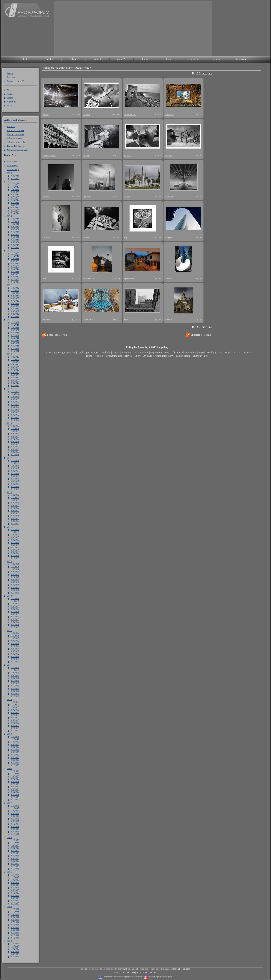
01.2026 (15, 178)
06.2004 (15, 925)
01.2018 (15, 454)
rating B (121, 59)
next (204, 73)
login (26, 59)
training (217, 59)
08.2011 (15, 678)
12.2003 (15, 944)
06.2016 (15, 510)
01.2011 (15, 696)
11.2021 (15, 325)
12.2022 (15, 288)
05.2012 (15, 651)
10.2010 (15, 707)
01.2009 (15, 765)
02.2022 (15, 314)
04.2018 (15, 447)
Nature (95, 353)
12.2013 (15, 598)
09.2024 (15, 226)
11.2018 (15, 428)
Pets (206, 356)
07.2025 (15, 197)
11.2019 (15, 394)
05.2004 (15, 927)
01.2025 (15, 213)
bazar (169, 59)
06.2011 (15, 683)
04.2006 (15, 861)
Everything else (114, 356)
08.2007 (15, 816)
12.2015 (15, 529)
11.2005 (15, 877)
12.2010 (15, 702)
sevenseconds (49, 155)
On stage (147, 356)
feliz (126, 320)
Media (50, 59)
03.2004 (15, 932)
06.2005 (15, 890)
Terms (10, 98)
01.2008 (15, 800)
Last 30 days (13, 169)
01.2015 (15, 558)
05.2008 (15, 789)
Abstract (99, 356)
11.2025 (15, 187)
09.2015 (15, 537)
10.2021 (15, 327)
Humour (197, 356)
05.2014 (15, 582)
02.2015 (15, 555)
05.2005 (15, 893)
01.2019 (15, 420)
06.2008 (15, 787)
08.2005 (15, 885)
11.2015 (15, 532)
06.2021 (15, 338)
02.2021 (15, 348)
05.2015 (15, 548)
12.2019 (15, 391)
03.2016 (15, 518)
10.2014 (15, 569)
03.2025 (15, 208)
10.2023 (15, 258)
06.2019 (15, 407)
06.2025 (15, 200)
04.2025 (15, 205)
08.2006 (15, 850)
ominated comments (17, 150)
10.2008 (15, 776)
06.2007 (15, 821)
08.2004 (15, 919)
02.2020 (15, 383)
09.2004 (15, 917)
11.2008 (15, 774)
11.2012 (15, 635)
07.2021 (15, 335)
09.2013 (15, 606)
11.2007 (15, 808)
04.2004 (15, 930)
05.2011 (15, 686)
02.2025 (15, 210)
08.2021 (15, 333)
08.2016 (15, 505)
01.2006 (15, 869)
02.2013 (15, 624)
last (210, 73)
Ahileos (46, 320)
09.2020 (15, 365)
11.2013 (15, 601)
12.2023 (15, 253)
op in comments (15, 134)
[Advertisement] (86, 28)
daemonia (170, 114)
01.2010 (15, 731)
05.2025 (15, 202)
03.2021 (15, 346)
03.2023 (15, 277)
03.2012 (15, 656)
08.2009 (15, 747)
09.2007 (15, 813)
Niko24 (128, 155)
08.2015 (15, 540)
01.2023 (15, 282)
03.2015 (15, 553)
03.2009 (15, 760)
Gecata (168, 279)
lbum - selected (15, 138)
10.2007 (15, 811)
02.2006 (15, 866)
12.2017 (15, 460)
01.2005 (15, 903)
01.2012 (15, 662)
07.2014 (15, 577)
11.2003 (15, 946)
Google (207, 335)
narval (45, 114)
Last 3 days (12, 165)
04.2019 (15, 412)
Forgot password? (15, 81)
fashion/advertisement (184, 353)
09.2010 (15, 710)
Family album (183, 356)
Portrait (71, 353)
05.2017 (15, 478)
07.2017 (15, 473)
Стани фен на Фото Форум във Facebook (122, 977)
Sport (138, 356)
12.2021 (15, 322)
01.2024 (15, 247)
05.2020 (15, 375)
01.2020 (15, 385)
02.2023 (15, 279)
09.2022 (15, 295)
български (241, 59)
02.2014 (15, 590)
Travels (129, 356)
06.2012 (15, 648)
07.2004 (15, 922)
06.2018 (15, 441)
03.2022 (15, 311)
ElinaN (168, 320)
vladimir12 (89, 279)
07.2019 (15, 404)
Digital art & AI (233, 353)
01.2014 (15, 592)
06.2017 (15, 476)
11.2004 (15, 912)
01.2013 (15, 627)
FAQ (9, 106)
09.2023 (15, 261)
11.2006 (15, 843)
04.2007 (15, 826)
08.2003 (15, 954)
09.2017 (15, 468)
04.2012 (15, 654)
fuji (126, 238)
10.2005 (15, 880)
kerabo (46, 196)
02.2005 (15, 901)
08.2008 (15, 781)
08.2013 (15, 609)
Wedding (212, 353)
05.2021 (15, 340)
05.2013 (15, 617)
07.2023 (15, 266)
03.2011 (15, 691)
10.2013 (15, 604)
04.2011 (15, 688)
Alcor (127, 196)
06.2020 (15, 372)
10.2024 (15, 224)
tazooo (87, 114)
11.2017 (15, 463)
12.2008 (15, 771)
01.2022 (15, 316)
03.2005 (15, 898)
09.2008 (15, 779)
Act (221, 353)
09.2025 (15, 192)
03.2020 (15, 380)
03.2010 (15, 725)
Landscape (83, 353)
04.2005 (15, 895)
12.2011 (15, 667)
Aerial (201, 353)
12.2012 (15, 633)
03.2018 (15, 449)
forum (145, 59)
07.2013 (15, 611)
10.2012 (15, 638)
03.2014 (15, 587)
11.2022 (15, 290)
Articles (11, 94)
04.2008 (15, 792)
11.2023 (15, 256)
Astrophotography (164, 356)
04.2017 (15, 481)
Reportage (59, 353)
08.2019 (15, 402)
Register (11, 77)
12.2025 (15, 184)
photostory (193, 59)
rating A (97, 59)
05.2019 (15, 409)
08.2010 (15, 712)
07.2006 (15, 853)
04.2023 (15, 274)
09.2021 (15, 330)
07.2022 (15, 301)
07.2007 (15, 818)
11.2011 (15, 670)
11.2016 (15, 497)
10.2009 (15, 742)
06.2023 (15, 269)
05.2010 (15, 720)
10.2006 (15, 845)
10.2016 (15, 500)
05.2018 (15, 444)
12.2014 (15, 564)
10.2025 (15, 189)
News (10, 90)
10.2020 (15, 362)
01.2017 (15, 489)
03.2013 (15, 622)
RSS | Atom (61, 335)
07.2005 (15, 888)
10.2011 (15, 673)
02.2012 (15, 659)
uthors (11, 126)
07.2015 (15, 542)
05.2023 (15, 271)
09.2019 (15, 399)
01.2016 (15, 523)
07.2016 (15, 508)
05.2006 (15, 858)
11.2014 (15, 566)
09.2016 (15, 503)
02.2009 (15, 762)
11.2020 (15, 359)
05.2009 (15, 755)
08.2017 (15, 471)
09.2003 (15, 951)
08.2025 (15, 195)
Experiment (156, 353)
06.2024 (15, 234)
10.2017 (15, 465)
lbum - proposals (16, 142)
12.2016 (15, 495)
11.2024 (15, 221)
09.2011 (15, 675)
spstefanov (129, 279)
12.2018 (15, 426)
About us (11, 102)
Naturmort (127, 353)
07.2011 (15, 680)
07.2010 (15, 715)
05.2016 (15, 513)
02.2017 (15, 486)
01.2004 (15, 938)
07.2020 (15, 370)
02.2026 (15, 176)
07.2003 (15, 957)
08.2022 (15, 298)
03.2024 (15, 242)
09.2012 (15, 641)
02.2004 (15, 935)
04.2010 (15, 723)
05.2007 (15, 824)
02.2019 (15, 417)
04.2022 (15, 309)
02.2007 (15, 832)
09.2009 (15, 744)
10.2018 (15, 431)
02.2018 (15, 452)
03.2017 (15, 484)
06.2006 (15, 856)
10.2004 (15, 914)
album (73, 59)
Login (10, 73)
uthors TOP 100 (15, 130)
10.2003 (15, 949)
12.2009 (15, 736)
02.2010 (15, 728)
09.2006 (15, 848)
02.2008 (15, 797)
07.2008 (15, 784)
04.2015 (15, 550)
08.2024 (15, 229)
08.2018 (15, 436)
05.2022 (15, 306)
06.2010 (15, 718)
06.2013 (15, 614)
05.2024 (15, 237)
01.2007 (15, 834)
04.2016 (15, 516)
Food (168, 353)
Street (48, 353)
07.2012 (15, 646)
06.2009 (15, 752)
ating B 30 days (15, 146)
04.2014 (15, 585)
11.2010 (15, 704)
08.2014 (15, 574)
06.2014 (15, 579)
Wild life (105, 353)
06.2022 (15, 303)
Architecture (141, 353)
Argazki (87, 196)
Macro (116, 353)
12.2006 (15, 840)
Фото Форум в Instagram (160, 977)
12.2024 (15, 219)
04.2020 (15, 378)
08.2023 (15, 264)
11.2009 (15, 739)
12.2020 (15, 357)
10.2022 (15, 293)
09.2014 (15, 572)
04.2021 (15, 343)
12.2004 (15, 909)
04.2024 (15, 239)
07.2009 (15, 749)
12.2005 (15, 874)
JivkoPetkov (130, 114)
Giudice (46, 238)
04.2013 (15, 619)
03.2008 (15, 794)
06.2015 (15, 545)
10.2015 (15, 535)
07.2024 (15, 232)
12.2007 (15, 805)
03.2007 (15, 829)
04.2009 (15, 757)
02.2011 (15, 693)
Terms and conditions (180, 969)
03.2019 (15, 415)
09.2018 (15, 434)
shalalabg (170, 196)
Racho (86, 155)
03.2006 (15, 863)
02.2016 (15, 521)
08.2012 (15, 643)
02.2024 (15, 245)
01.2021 (15, 351)
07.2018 (15, 439)
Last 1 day (12, 162)
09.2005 (15, 882)
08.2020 (15, 367)
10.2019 (15, 396)
